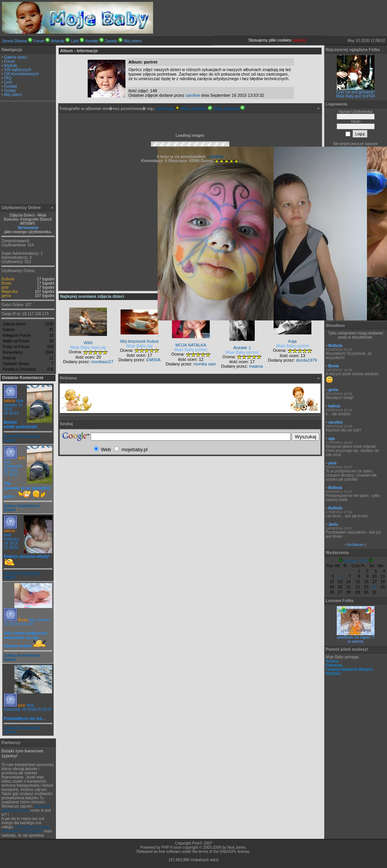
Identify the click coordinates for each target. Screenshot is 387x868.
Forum (39, 41)
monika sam (205, 364)
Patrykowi (334, 665)
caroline (193, 95)
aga (332, 439)
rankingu (168, 108)
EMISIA (153, 360)
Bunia (6, 283)
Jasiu (333, 524)
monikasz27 (102, 362)
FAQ (8, 78)
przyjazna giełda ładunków (26, 808)
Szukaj (10, 91)
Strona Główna (14, 41)
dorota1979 (307, 360)
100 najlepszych (18, 70)
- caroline (214, 157)
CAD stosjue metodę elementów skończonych (26, 829)
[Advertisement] (28, 153)
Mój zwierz (133, 41)
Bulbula (8, 279)
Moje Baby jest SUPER (356, 96)
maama (256, 366)
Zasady (111, 41)
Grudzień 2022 (356, 561)
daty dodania (197, 108)
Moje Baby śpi (139, 346)
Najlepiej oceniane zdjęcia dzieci (92, 296)
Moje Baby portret (191, 350)
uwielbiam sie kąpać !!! (356, 637)
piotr (5, 287)
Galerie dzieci (16, 57)
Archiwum (356, 545)
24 (375, 587)
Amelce (332, 661)
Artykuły (58, 41)
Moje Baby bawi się (88, 347)
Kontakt (92, 41)
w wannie (356, 641)
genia (6, 296)
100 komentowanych (22, 74)
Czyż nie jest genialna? (356, 92)
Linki (75, 41)
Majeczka (9, 292)
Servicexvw (28, 228)
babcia (9, 401)
